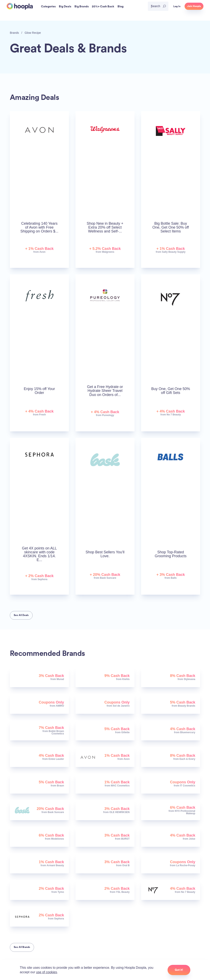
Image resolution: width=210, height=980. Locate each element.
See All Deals (21, 615)
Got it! (179, 970)
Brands (14, 33)
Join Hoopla (194, 6)
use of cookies (47, 972)
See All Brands (22, 947)
